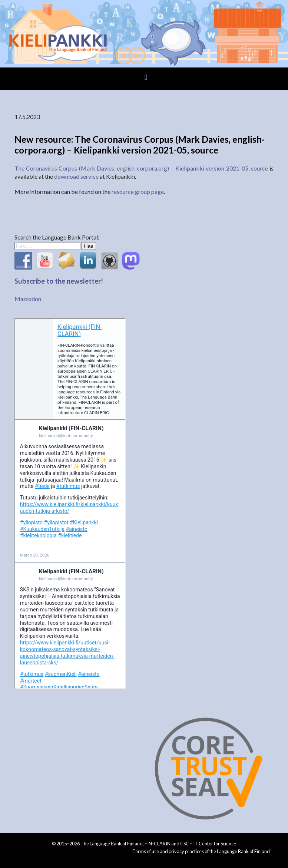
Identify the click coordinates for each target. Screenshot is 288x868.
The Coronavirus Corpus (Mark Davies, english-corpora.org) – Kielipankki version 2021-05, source (141, 168)
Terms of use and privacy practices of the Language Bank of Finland (201, 851)
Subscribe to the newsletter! (59, 281)
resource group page (138, 192)
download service (76, 176)
